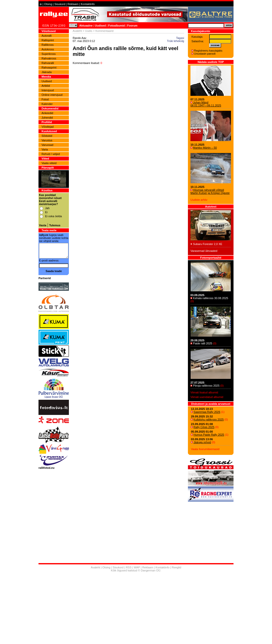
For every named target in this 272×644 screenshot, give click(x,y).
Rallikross (48, 45)
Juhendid (47, 118)
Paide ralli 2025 (203, 343)
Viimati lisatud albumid (204, 392)
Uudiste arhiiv (199, 200)
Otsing (48, 4)
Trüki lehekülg (176, 41)
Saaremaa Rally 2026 (207, 412)
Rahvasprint (49, 68)
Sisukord (60, 4)
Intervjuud (48, 90)
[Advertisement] (136, 609)
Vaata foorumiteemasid (205, 449)
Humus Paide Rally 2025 (209, 435)
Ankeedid (47, 113)
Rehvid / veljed (51, 154)
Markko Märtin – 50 (205, 148)
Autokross (48, 49)
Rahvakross (49, 58)
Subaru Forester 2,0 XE (208, 244)
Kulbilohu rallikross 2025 (209, 419)
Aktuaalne (86, 26)
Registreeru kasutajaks (208, 51)
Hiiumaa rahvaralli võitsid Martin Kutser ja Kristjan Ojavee (210, 191)
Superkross (49, 54)
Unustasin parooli (205, 54)
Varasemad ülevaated (204, 251)
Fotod (45, 99)
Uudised (100, 26)
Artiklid (46, 86)
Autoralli (47, 36)
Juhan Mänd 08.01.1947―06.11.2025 (206, 104)
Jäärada (47, 72)
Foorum (132, 26)
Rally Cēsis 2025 (204, 427)
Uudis (89, 31)
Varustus (47, 140)
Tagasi (180, 38)
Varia (45, 149)
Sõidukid (47, 136)
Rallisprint (48, 40)
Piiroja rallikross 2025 (206, 386)
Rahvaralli (48, 63)
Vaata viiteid (49, 163)
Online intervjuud (52, 95)
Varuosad (47, 145)
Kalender (47, 104)
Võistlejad (48, 127)
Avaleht (77, 31)
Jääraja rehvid (202, 442)
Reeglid (176, 567)
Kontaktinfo (88, 4)
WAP (137, 567)
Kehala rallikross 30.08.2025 (211, 298)
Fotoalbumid (116, 26)
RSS (129, 567)
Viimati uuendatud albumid (207, 397)
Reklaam (73, 4)
